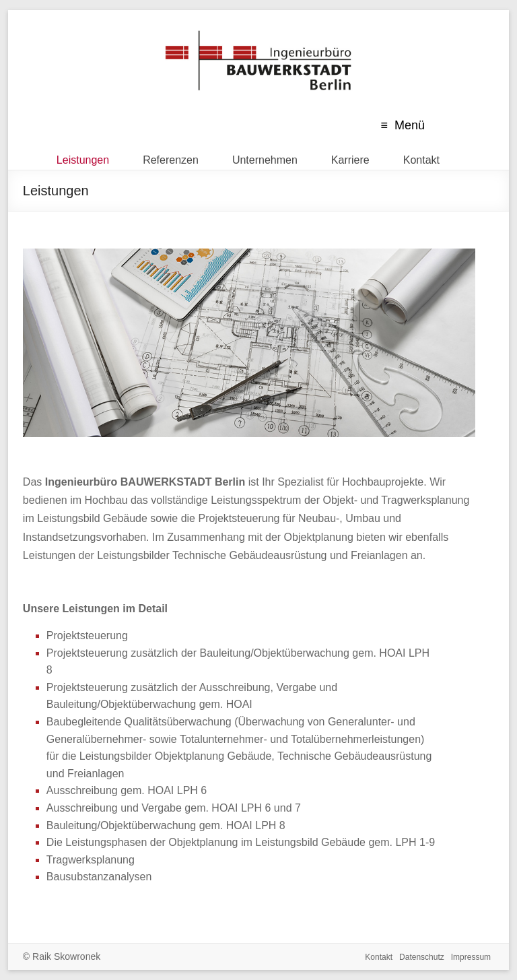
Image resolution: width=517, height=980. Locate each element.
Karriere (350, 157)
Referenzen (171, 157)
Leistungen (83, 157)
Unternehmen (265, 157)
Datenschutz (422, 957)
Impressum (471, 957)
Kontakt (421, 157)
